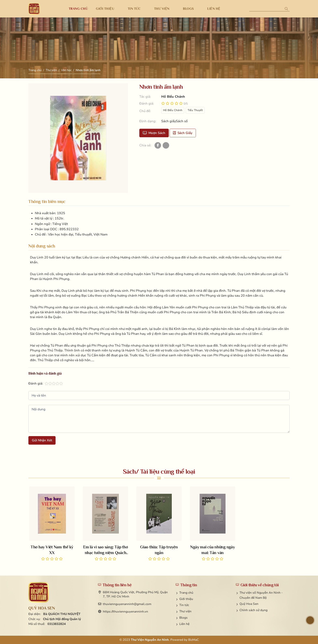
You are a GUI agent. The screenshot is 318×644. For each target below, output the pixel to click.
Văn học (66, 70)
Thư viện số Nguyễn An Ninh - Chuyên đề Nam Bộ (261, 595)
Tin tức (184, 605)
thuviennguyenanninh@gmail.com (127, 604)
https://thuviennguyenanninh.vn (125, 612)
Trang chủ (35, 70)
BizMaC (193, 640)
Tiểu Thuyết (195, 110)
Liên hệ (184, 624)
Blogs (183, 618)
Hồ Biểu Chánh (173, 110)
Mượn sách (154, 133)
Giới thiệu (186, 599)
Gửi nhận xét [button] (42, 440)
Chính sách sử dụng (254, 610)
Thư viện (51, 70)
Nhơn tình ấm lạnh (88, 70)
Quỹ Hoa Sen (249, 604)
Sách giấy (183, 133)
